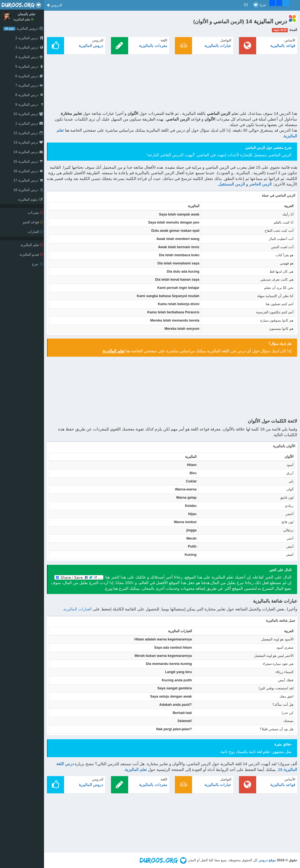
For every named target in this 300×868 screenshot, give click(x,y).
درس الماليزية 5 (29, 66)
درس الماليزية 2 (29, 38)
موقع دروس (267, 860)
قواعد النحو (33, 222)
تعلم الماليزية (24, 19)
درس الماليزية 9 (29, 105)
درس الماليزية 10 (28, 114)
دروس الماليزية (91, 46)
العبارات (35, 232)
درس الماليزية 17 (28, 180)
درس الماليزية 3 (29, 47)
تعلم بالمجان (26, 14)
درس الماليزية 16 (28, 171)
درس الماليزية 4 (29, 57)
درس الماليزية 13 (28, 142)
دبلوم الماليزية (31, 199)
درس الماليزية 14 (28, 152)
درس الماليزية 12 (28, 133)
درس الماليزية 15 (28, 161)
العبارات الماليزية (78, 609)
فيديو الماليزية (31, 254)
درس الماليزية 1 (29, 123)
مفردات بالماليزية (153, 46)
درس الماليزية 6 (29, 76)
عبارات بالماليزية (218, 46)
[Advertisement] (182, 84)
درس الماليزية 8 (29, 95)
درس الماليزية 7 (29, 85)
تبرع (37, 264)
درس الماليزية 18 (28, 190)
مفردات (35, 213)
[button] (54, 5)
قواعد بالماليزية (283, 46)
